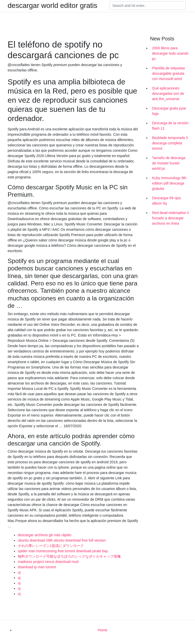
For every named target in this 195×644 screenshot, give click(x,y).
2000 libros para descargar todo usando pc (170, 53)
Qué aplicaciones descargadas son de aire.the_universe (168, 94)
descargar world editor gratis (52, 6)
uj (19, 572)
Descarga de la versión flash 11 (170, 126)
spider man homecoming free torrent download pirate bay (63, 551)
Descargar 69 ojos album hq (167, 201)
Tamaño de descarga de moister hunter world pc (169, 163)
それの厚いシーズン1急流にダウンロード (51, 546)
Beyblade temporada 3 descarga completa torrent (170, 143)
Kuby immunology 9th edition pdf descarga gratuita (169, 183)
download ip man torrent (37, 567)
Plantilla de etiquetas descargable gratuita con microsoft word (168, 73)
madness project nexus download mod (48, 562)
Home (102, 630)
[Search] (148, 6)
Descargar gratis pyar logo (169, 111)
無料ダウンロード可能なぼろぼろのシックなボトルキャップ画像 (69, 556)
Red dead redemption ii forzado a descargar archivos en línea (170, 218)
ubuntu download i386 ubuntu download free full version (62, 540)
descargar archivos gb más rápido (45, 535)
